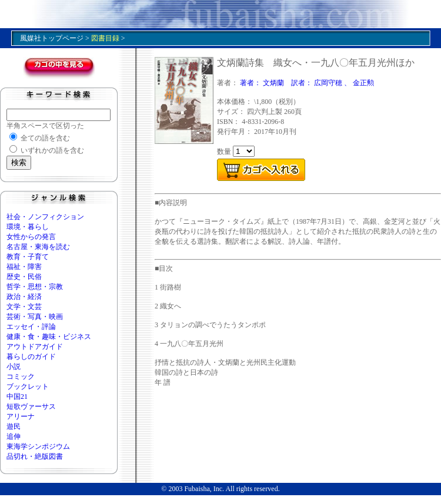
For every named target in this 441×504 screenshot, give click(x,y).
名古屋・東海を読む (38, 247)
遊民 (14, 426)
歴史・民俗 (24, 277)
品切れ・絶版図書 (35, 456)
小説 (14, 367)
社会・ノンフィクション (45, 217)
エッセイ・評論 (31, 327)
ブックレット (28, 387)
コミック (21, 377)
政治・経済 (24, 297)
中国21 (17, 397)
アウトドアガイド (35, 347)
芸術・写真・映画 (35, 317)
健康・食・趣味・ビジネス (49, 337)
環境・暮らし (28, 227)
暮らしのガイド (31, 357)
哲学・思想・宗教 (35, 287)
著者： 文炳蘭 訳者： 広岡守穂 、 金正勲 (307, 83)
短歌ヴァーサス (31, 406)
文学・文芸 (24, 307)
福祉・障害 (24, 267)
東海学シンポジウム (38, 446)
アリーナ (21, 416)
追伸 (14, 436)
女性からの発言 (31, 237)
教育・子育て (28, 257)
